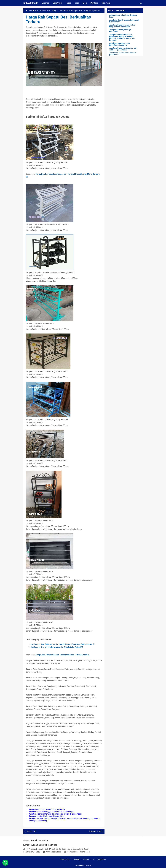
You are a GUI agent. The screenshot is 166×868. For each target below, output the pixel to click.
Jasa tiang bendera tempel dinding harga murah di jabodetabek (55, 814)
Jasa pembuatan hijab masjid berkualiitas (46, 816)
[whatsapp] (5, 863)
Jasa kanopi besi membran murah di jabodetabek (123, 54)
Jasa (77, 3)
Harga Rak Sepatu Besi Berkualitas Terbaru (58, 19)
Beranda (46, 3)
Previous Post (95, 831)
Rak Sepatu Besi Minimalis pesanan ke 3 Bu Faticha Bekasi (56, 647)
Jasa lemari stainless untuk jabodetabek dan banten (119, 44)
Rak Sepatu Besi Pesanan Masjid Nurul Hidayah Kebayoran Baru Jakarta (61, 644)
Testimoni (106, 3)
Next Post (31, 831)
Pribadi (86, 859)
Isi (93, 859)
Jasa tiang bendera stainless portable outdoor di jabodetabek (123, 49)
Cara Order (58, 3)
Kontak (77, 859)
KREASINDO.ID (31, 3)
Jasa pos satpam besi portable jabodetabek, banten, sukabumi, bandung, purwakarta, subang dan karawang (122, 37)
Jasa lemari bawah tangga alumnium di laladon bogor (51, 812)
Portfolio (94, 3)
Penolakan (102, 859)
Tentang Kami (65, 859)
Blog (85, 3)
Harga (68, 3)
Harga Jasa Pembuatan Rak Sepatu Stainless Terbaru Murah (61, 655)
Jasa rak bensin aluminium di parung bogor (47, 809)
